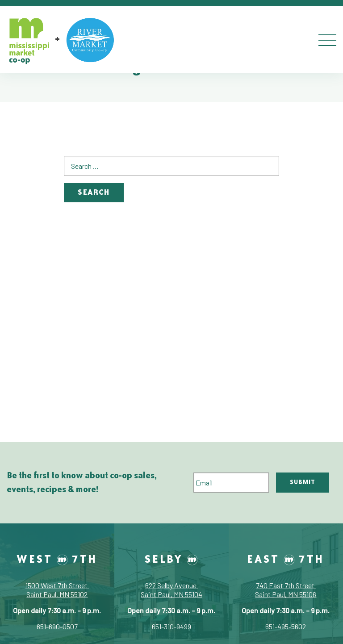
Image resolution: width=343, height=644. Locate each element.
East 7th (286, 559)
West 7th (57, 559)
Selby (171, 559)
